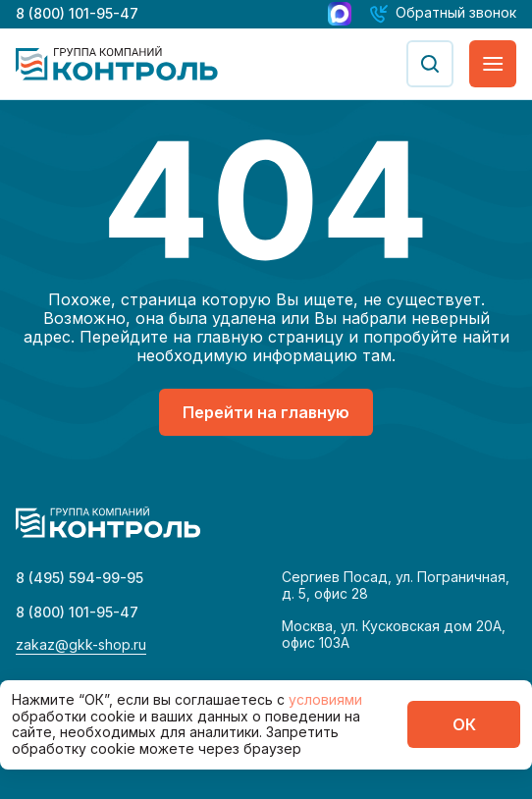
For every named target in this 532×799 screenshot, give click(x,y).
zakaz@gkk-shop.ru (81, 645)
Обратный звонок (456, 13)
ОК (464, 724)
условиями (325, 699)
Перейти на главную (266, 412)
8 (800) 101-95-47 (77, 13)
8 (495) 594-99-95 (80, 578)
